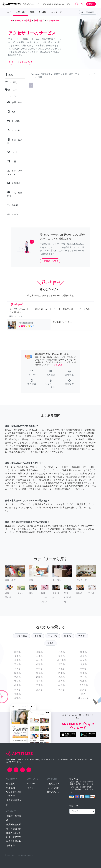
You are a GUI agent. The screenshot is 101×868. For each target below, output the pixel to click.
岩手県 (17, 660)
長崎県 (84, 669)
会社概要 (11, 784)
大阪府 (82, 636)
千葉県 (17, 694)
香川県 (62, 690)
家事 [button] (32, 12)
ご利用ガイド (53, 784)
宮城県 (17, 664)
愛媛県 (84, 652)
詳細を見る (58, 365)
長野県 (39, 669)
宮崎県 (84, 681)
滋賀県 (39, 690)
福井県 (39, 660)
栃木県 (17, 685)
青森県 (17, 656)
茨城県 (17, 681)
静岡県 (39, 677)
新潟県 (17, 698)
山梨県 (39, 664)
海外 (84, 694)
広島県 (62, 677)
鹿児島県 (84, 685)
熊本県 (84, 673)
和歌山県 (62, 660)
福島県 (17, 677)
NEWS (30, 788)
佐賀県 (84, 664)
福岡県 (84, 660)
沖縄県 (84, 690)
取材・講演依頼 (14, 829)
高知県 (84, 656)
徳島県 (62, 685)
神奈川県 (53, 636)
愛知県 (39, 681)
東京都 (38, 636)
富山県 (39, 652)
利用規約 (11, 788)
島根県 (62, 669)
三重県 (39, 685)
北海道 (17, 652)
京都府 (50, 643)
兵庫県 (62, 652)
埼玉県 (68, 636)
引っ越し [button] (43, 12)
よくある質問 (53, 788)
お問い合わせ (53, 792)
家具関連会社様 (14, 824)
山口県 (62, 681)
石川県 (39, 656)
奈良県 (62, 656)
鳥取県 (62, 664)
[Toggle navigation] (97, 4)
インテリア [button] (57, 12)
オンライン (84, 698)
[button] (32, 373)
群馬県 (17, 690)
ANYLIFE (31, 784)
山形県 (17, 673)
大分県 (84, 677)
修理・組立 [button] (21, 12)
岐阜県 (39, 673)
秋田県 (17, 669)
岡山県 (62, 673)
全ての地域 (22, 636)
